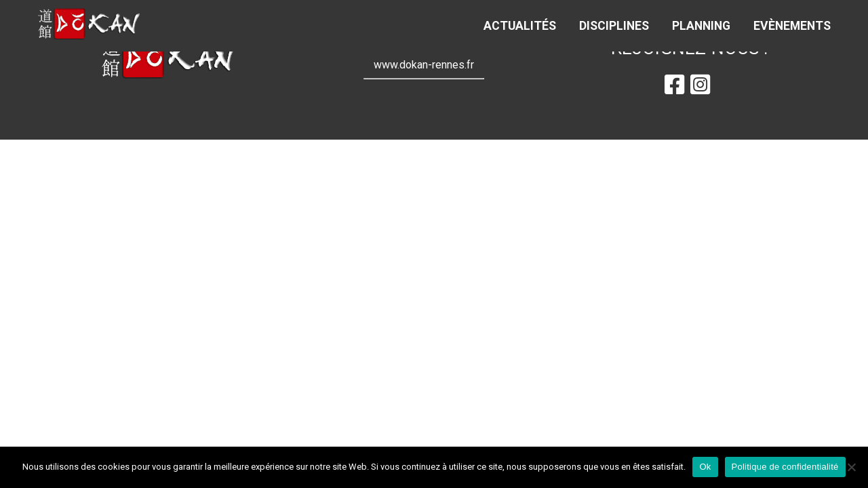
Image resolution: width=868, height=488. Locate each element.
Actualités (520, 26)
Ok (705, 467)
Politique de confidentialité (785, 467)
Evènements (792, 26)
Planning (701, 26)
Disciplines (614, 26)
